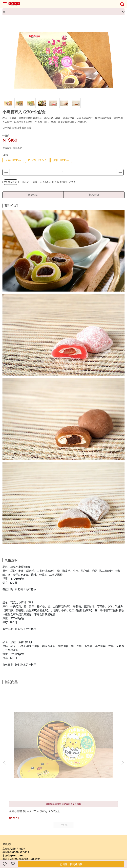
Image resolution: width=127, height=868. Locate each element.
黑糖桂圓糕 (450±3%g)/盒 (101, 736)
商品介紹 (33, 195)
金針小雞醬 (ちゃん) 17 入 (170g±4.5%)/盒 (24, 736)
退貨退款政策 (9, 794)
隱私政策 (23, 794)
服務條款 (34, 794)
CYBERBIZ (72, 851)
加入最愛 (11, 182)
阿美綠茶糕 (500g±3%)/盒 (63, 736)
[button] (123, 724)
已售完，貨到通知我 (71, 864)
